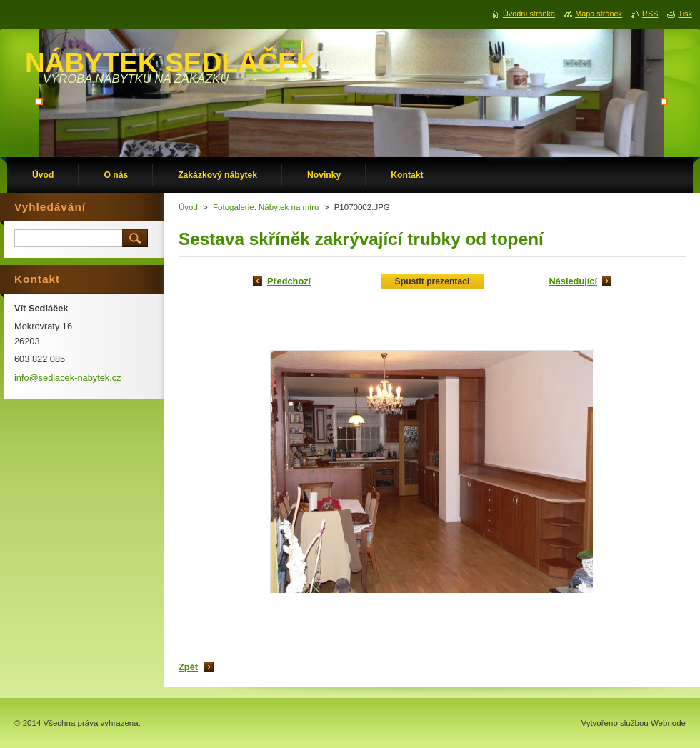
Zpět (188, 667)
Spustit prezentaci (432, 281)
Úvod (188, 207)
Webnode (668, 723)
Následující (573, 281)
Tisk (685, 14)
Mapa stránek (599, 14)
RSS (650, 14)
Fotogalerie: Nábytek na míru (266, 207)
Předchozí (289, 281)
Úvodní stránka (529, 14)
